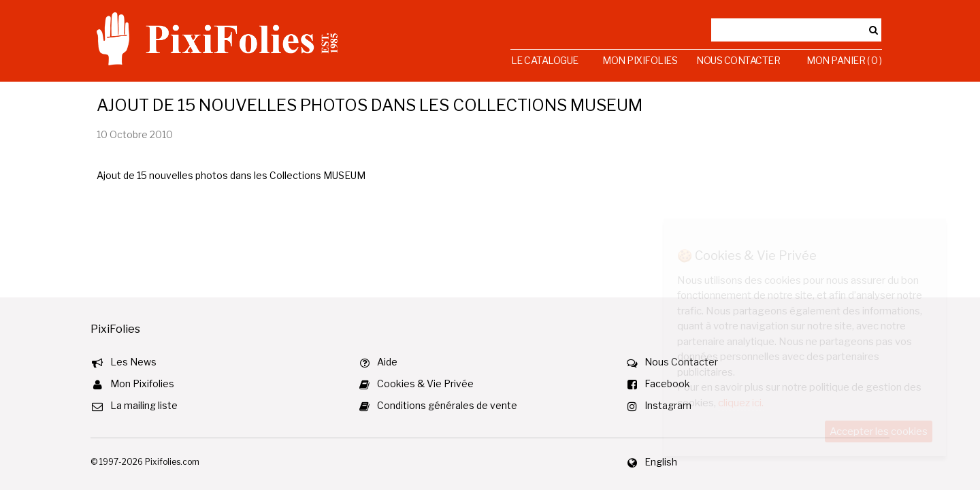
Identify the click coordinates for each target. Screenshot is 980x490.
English (661, 462)
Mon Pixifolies (640, 60)
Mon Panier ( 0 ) (844, 60)
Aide (387, 362)
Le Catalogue (545, 60)
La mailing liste (144, 405)
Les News (133, 362)
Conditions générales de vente (447, 405)
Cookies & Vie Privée (425, 383)
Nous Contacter (738, 60)
